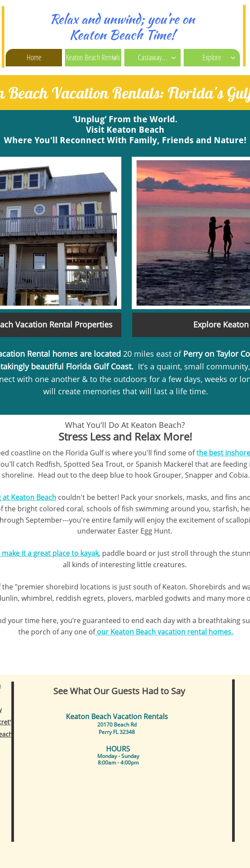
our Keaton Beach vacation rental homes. (164, 632)
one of (85, 632)
